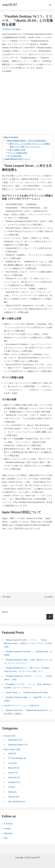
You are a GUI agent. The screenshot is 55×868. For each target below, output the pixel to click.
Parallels (7, 29)
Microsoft (12, 768)
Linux (10, 763)
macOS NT (10, 5)
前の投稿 (5, 597)
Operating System (16, 745)
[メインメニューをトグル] (50, 5)
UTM (10, 787)
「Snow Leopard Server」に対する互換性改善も (26, 141)
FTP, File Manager (16, 758)
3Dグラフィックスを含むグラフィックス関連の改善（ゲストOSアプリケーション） (30, 145)
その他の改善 (15, 156)
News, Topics (9, 749)
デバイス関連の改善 (18, 153)
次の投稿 (50, 597)
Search (5, 612)
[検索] (50, 617)
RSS (6, 838)
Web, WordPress (15, 802)
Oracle (11, 773)
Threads (7, 829)
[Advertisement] (27, 104)
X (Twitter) (8, 824)
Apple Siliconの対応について (18, 159)
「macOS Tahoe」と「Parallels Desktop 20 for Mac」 (27, 693)
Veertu (11, 792)
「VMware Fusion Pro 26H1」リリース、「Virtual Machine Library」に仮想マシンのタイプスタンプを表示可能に (28, 643)
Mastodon (8, 833)
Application (13, 740)
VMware (12, 797)
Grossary (8, 736)
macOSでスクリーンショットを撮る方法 (21, 706)
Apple (11, 753)
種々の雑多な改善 (17, 150)
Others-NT (12, 778)
